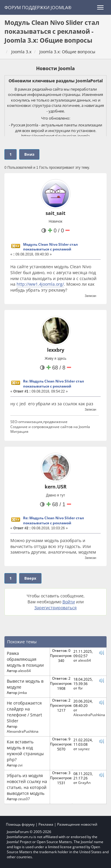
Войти (69, 602)
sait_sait (55, 213)
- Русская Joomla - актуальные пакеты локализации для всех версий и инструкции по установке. (55, 128)
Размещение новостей (77, 824)
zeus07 (24, 799)
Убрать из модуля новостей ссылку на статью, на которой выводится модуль (27, 784)
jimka (22, 692)
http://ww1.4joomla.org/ (40, 284)
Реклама (46, 824)
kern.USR (56, 487)
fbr (81, 688)
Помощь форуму (20, 824)
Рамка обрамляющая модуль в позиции (25, 659)
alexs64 (24, 671)
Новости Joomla (55, 68)
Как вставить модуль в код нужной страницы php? (25, 751)
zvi (20, 765)
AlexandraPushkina (23, 731)
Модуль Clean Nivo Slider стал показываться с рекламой (50, 247)
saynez (84, 749)
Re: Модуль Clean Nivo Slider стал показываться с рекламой (54, 384)
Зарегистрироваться (55, 608)
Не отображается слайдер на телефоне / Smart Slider (24, 712)
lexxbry (56, 350)
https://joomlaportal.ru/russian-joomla (55, 136)
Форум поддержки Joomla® (38, 7)
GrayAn (84, 782)
